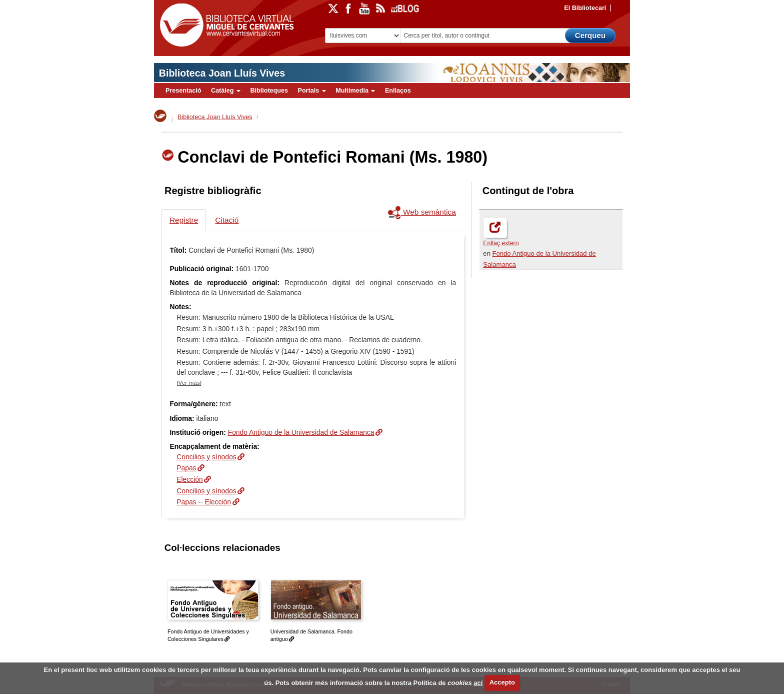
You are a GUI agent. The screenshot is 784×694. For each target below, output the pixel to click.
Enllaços (398, 91)
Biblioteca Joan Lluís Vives (222, 73)
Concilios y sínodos (206, 457)
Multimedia (355, 91)
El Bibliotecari (585, 8)
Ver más (189, 383)
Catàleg (226, 91)
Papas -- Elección (204, 502)
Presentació (183, 91)
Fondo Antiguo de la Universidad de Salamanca (301, 432)
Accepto (502, 682)
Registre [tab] (184, 220)
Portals (311, 91)
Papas (186, 468)
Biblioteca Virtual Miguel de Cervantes (224, 25)
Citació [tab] (227, 220)
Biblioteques (269, 91)
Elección (189, 479)
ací (478, 682)
